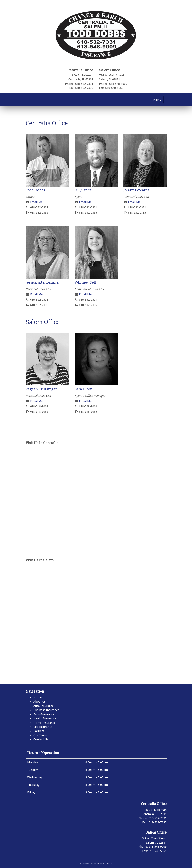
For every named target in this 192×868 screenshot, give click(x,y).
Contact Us (41, 739)
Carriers (39, 731)
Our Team (40, 735)
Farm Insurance (44, 714)
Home (38, 697)
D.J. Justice (83, 190)
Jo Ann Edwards (136, 190)
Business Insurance (46, 710)
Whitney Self (85, 282)
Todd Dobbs (35, 190)
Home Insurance (45, 723)
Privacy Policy (105, 863)
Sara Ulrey (83, 389)
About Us (40, 702)
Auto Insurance (44, 706)
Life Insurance (43, 727)
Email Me (36, 202)
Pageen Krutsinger (41, 389)
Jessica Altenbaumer (43, 282)
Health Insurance (45, 718)
